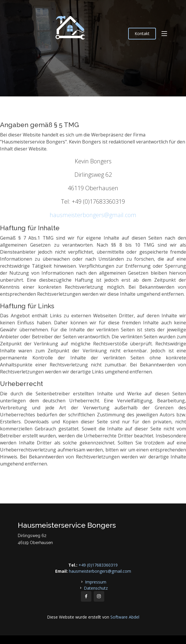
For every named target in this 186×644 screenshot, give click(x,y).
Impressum (96, 582)
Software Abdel (125, 617)
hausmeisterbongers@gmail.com (93, 215)
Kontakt (142, 33)
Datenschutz (96, 588)
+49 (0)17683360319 (98, 565)
